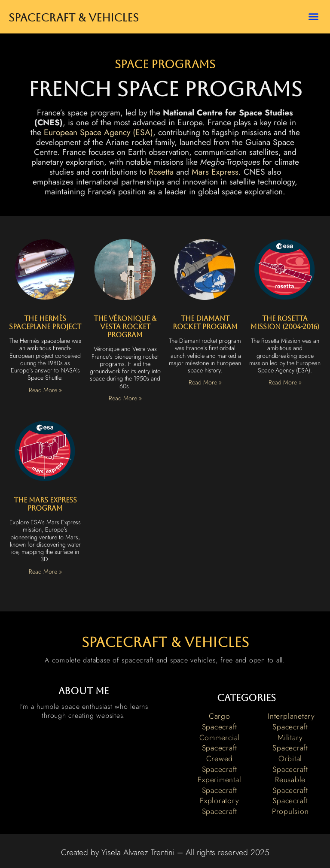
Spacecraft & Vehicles (74, 18)
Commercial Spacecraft (220, 743)
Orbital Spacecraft (290, 764)
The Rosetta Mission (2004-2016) (285, 323)
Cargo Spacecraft (220, 721)
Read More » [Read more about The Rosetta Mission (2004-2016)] (285, 382)
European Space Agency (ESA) (98, 132)
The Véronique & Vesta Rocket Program (125, 327)
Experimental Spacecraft (219, 785)
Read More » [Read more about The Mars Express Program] (45, 572)
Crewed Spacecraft (220, 764)
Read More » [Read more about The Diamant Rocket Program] (205, 382)
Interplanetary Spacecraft (291, 721)
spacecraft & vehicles (165, 642)
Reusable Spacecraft (290, 785)
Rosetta (161, 172)
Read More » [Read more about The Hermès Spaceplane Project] (45, 390)
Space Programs (165, 64)
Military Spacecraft (290, 743)
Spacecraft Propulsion (290, 806)
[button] (313, 17)
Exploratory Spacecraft (219, 806)
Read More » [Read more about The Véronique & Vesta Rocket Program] (125, 398)
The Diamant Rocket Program (205, 323)
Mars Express (215, 172)
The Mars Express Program (45, 504)
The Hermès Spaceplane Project (45, 323)
